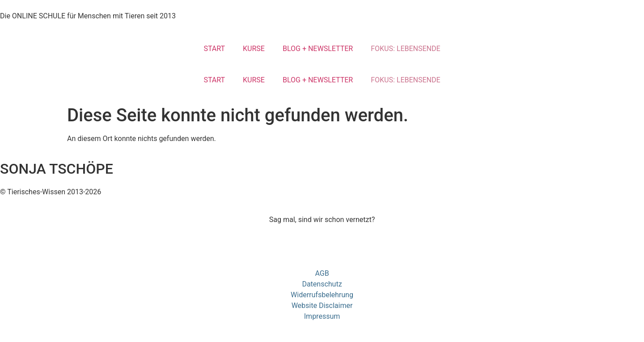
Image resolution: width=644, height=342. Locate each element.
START (214, 49)
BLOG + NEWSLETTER (318, 49)
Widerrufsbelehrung (322, 295)
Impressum (322, 316)
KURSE (254, 49)
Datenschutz (322, 284)
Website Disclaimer (322, 306)
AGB (322, 273)
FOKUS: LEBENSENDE (405, 49)
